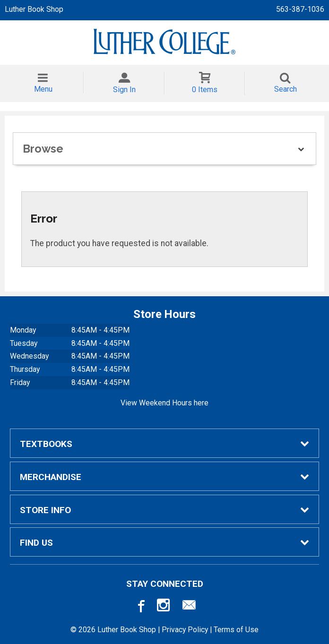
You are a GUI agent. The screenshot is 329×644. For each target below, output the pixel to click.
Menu (43, 89)
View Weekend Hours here (164, 403)
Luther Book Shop (34, 9)
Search (286, 89)
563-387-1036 (300, 9)
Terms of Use (236, 630)
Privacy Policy (185, 630)
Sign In (124, 90)
